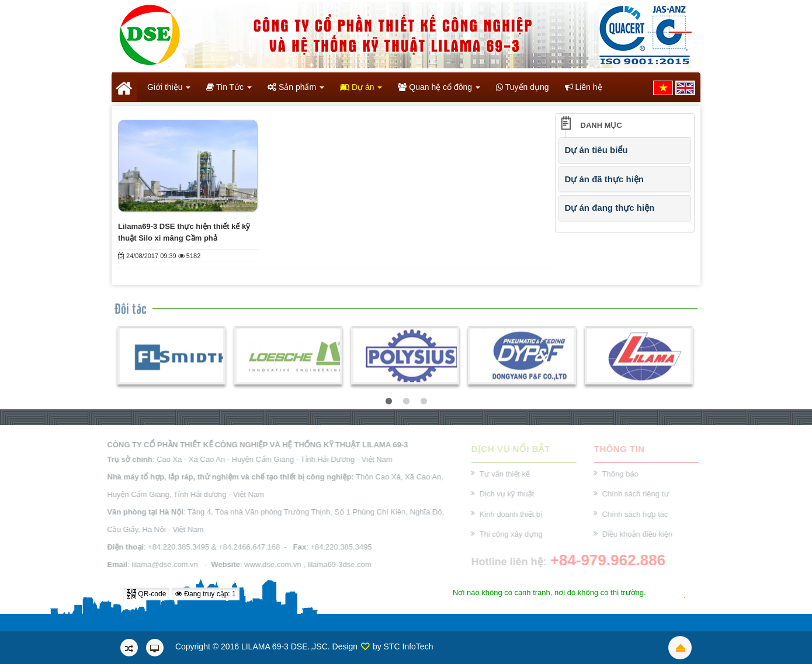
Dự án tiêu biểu (596, 150)
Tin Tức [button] (229, 91)
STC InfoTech (409, 646)
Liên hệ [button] (584, 87)
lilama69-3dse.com (337, 564)
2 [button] (406, 403)
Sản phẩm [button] (296, 91)
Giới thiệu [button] (168, 91)
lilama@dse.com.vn (162, 564)
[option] (171, 357)
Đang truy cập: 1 (206, 594)
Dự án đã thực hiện (605, 179)
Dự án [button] (361, 91)
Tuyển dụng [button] (523, 87)
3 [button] (424, 403)
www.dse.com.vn (270, 564)
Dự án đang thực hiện (610, 208)
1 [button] (388, 403)
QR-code (146, 594)
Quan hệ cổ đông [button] (439, 91)
